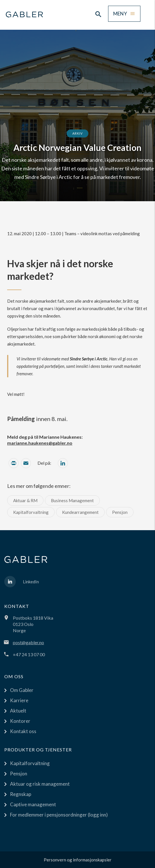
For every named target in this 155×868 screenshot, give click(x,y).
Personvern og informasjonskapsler (78, 860)
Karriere (19, 700)
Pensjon (120, 512)
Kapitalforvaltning (31, 512)
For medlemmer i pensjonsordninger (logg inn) (59, 815)
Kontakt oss (23, 731)
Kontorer (20, 721)
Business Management (72, 500)
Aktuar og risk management (40, 784)
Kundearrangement (80, 512)
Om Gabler (22, 690)
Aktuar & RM (25, 500)
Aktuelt (18, 711)
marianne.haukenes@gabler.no (40, 443)
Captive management (33, 804)
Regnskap (21, 794)
